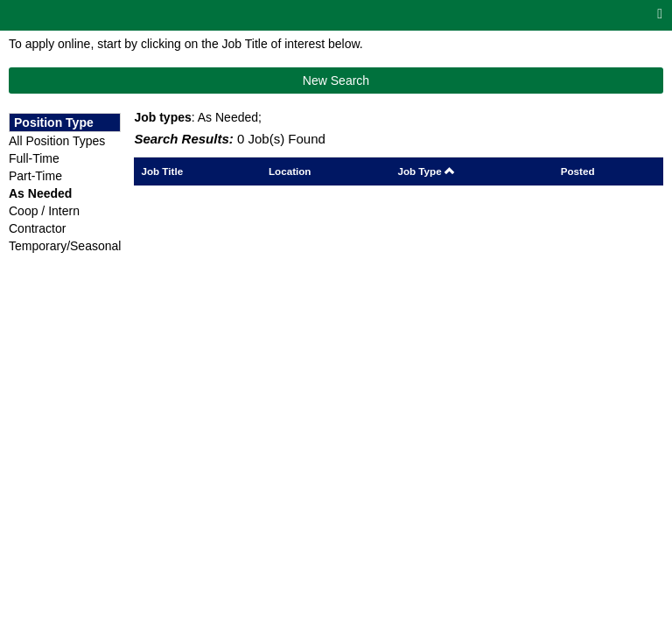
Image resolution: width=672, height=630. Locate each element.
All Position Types (57, 141)
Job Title (162, 171)
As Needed (40, 193)
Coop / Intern (44, 211)
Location (290, 171)
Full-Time (34, 158)
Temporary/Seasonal (65, 246)
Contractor (37, 228)
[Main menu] (660, 14)
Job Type (426, 171)
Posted (578, 171)
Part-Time (35, 176)
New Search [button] (336, 80)
